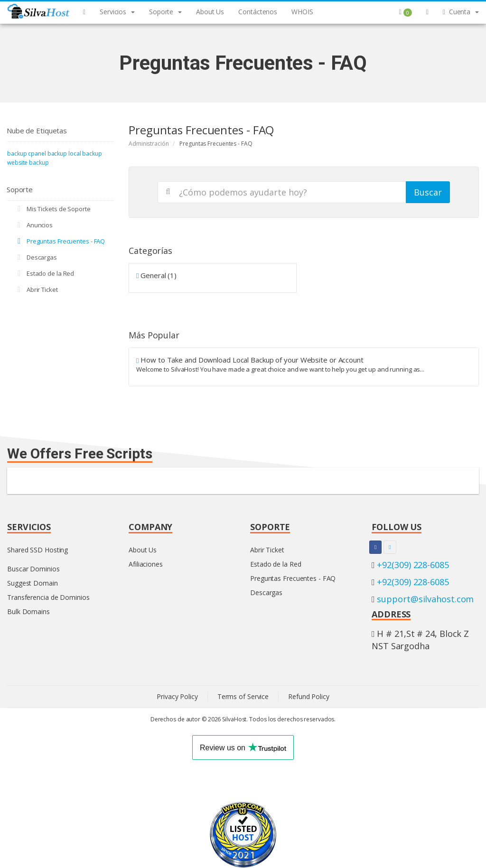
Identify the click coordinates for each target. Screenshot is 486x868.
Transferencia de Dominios (48, 597)
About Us (143, 550)
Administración (149, 144)
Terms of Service (243, 696)
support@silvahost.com (425, 599)
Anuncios (33, 225)
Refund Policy (309, 696)
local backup (85, 154)
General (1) (156, 275)
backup (17, 154)
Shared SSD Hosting (37, 550)
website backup (28, 163)
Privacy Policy (177, 696)
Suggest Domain (33, 583)
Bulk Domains (28, 611)
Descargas (36, 257)
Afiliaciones (146, 564)
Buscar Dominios (33, 569)
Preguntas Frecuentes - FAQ (60, 241)
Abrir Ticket (36, 289)
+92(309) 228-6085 (413, 565)
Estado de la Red (44, 273)
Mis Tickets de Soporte (52, 209)
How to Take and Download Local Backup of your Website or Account (304, 364)
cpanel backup (47, 154)
